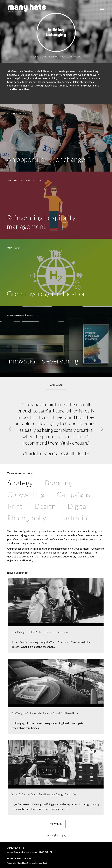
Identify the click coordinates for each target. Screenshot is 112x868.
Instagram (14, 859)
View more (56, 824)
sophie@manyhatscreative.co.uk (22, 852)
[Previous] (10, 429)
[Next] (102, 429)
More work (56, 385)
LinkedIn (27, 859)
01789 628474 (45, 852)
